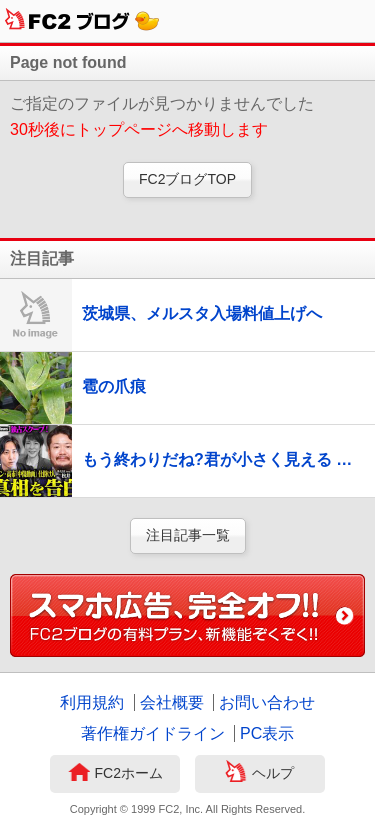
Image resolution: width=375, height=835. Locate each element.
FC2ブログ (82, 21)
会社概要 (172, 702)
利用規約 (92, 702)
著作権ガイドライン (153, 733)
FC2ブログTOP (187, 179)
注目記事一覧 (188, 535)
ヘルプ (259, 774)
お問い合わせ (267, 702)
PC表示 (267, 733)
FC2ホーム (115, 774)
